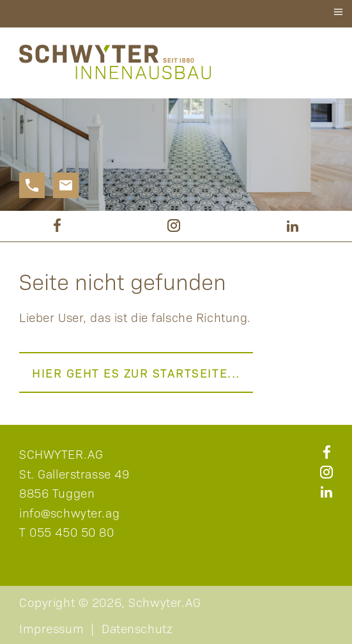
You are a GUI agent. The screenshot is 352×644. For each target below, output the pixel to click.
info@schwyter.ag (69, 512)
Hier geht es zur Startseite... (136, 372)
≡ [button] (338, 12)
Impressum (51, 628)
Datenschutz (137, 628)
